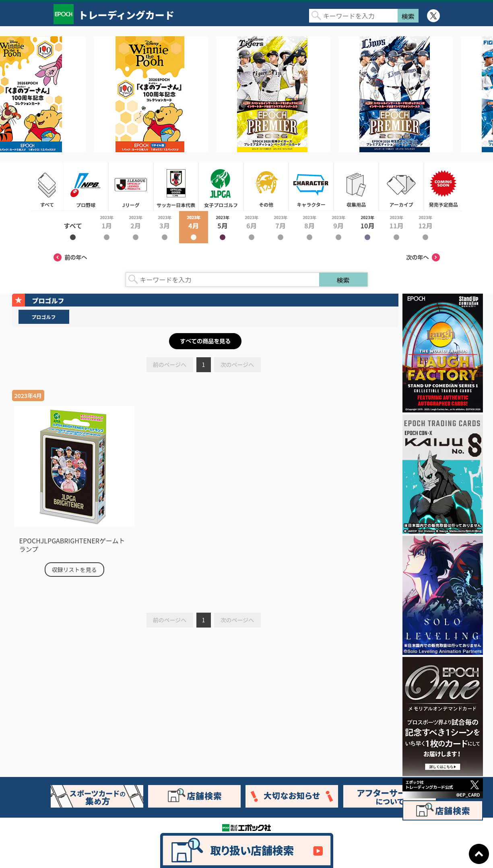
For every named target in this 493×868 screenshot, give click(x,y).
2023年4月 (194, 227)
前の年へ (70, 257)
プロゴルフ (43, 317)
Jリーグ (131, 186)
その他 (266, 186)
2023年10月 (367, 227)
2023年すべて (73, 227)
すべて (47, 186)
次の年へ (423, 257)
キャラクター (311, 186)
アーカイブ (401, 186)
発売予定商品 (443, 186)
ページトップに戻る (479, 854)
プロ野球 (86, 186)
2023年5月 (223, 227)
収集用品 (356, 186)
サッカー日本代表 (176, 186)
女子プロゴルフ (221, 186)
